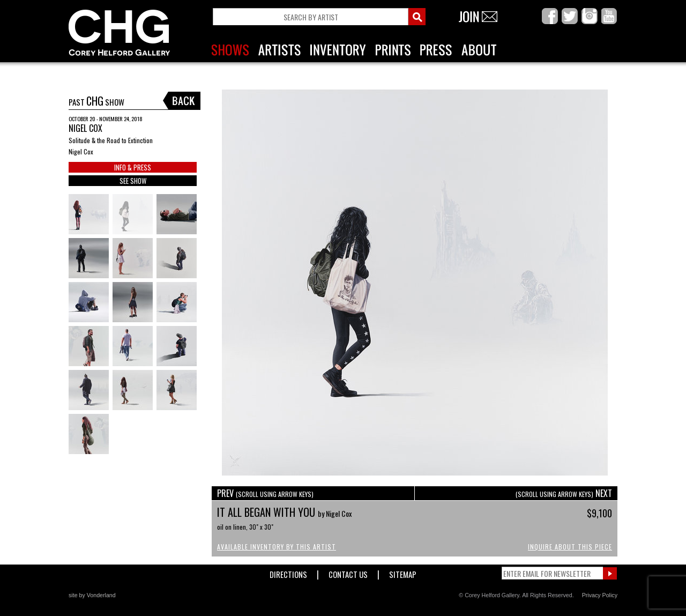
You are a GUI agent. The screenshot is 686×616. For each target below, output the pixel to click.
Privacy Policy (600, 595)
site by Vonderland (92, 595)
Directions (288, 572)
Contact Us (348, 572)
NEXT (564, 493)
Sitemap (403, 572)
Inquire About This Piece (570, 547)
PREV (265, 493)
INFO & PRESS (133, 167)
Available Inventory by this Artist (277, 547)
